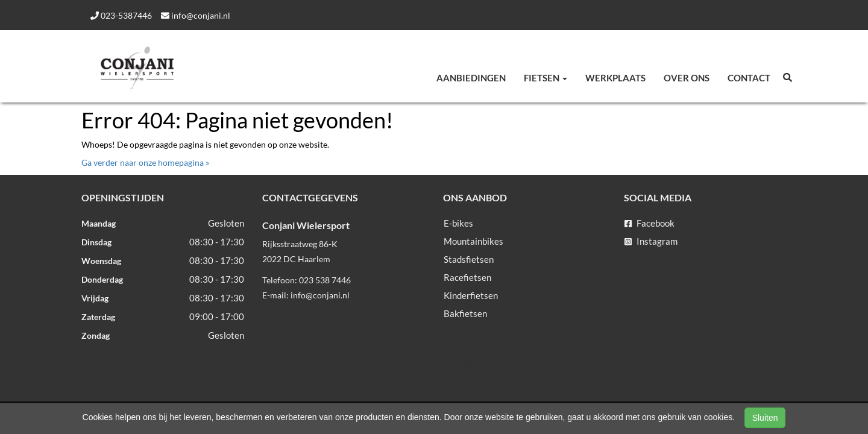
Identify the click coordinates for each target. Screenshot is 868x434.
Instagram (651, 241)
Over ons (687, 78)
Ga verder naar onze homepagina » (145, 162)
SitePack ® (523, 376)
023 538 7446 (325, 280)
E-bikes (458, 223)
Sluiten (765, 418)
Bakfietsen (465, 313)
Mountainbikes (473, 241)
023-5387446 (121, 15)
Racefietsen (467, 277)
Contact (749, 78)
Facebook (649, 223)
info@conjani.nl (196, 15)
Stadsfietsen (469, 259)
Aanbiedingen (471, 78)
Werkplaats (615, 78)
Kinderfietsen (471, 295)
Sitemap (419, 376)
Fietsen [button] (546, 78)
